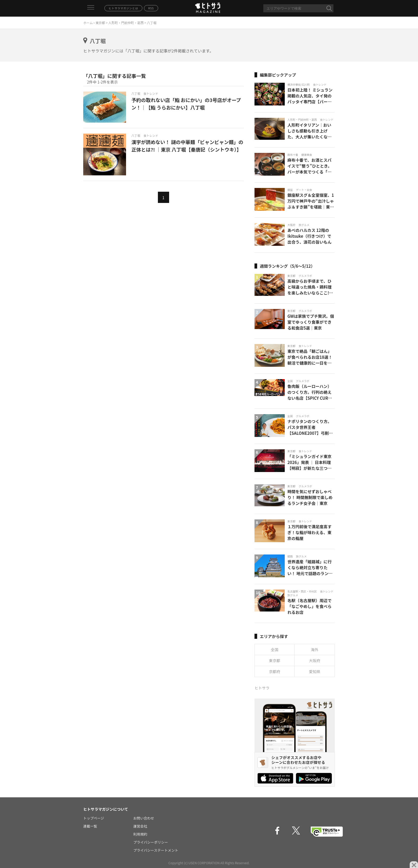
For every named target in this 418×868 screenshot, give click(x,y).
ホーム (88, 23)
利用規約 (140, 834)
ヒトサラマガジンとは (123, 8)
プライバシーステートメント (156, 850)
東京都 (100, 23)
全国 (275, 650)
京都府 (275, 671)
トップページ (94, 818)
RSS (151, 8)
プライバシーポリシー (151, 842)
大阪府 (315, 661)
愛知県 (315, 671)
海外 (315, 650)
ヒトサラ (262, 688)
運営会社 (140, 826)
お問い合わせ (144, 818)
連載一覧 (90, 826)
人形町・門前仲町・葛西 (126, 23)
